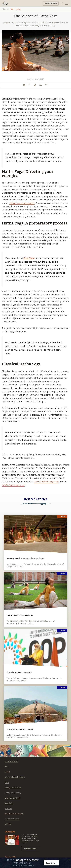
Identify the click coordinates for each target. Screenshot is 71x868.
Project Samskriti (12, 819)
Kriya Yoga (29, 258)
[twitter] (35, 85)
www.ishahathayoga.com (46, 482)
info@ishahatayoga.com (13, 485)
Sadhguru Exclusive (13, 788)
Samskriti (9, 803)
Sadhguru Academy (13, 793)
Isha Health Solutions (14, 814)
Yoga (7, 782)
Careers (8, 824)
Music (7, 772)
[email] (46, 85)
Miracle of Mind (12, 761)
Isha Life (8, 808)
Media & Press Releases (15, 777)
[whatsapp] (24, 85)
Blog (7, 767)
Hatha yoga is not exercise (22, 203)
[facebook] (29, 85)
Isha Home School (12, 798)
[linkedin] (40, 85)
